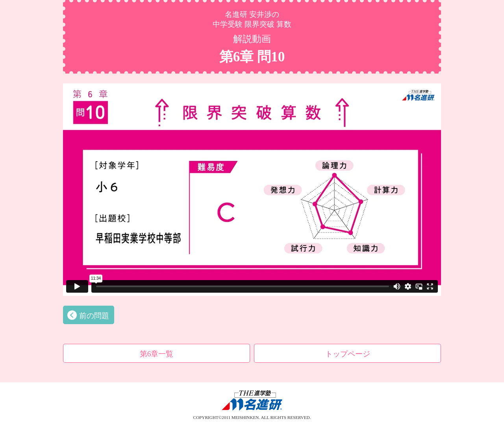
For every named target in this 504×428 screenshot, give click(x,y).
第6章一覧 (157, 354)
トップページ (348, 354)
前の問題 (94, 316)
